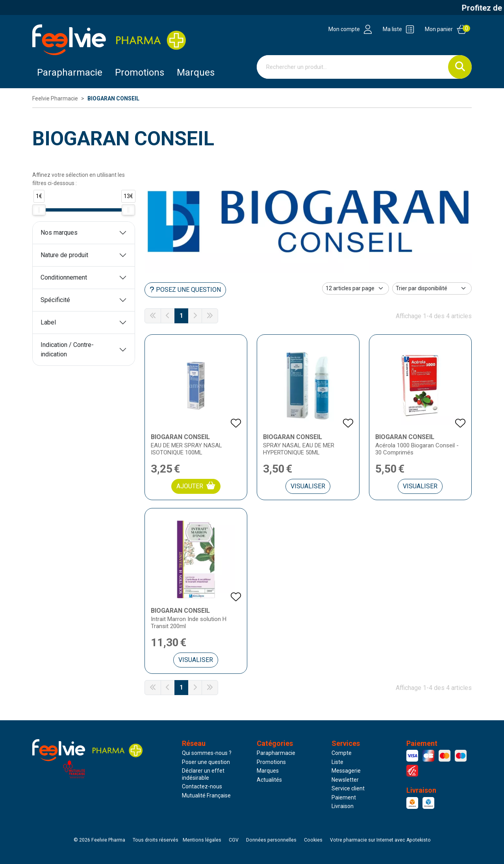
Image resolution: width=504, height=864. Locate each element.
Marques (196, 72)
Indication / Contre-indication (67, 349)
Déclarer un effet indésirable (203, 774)
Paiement (344, 797)
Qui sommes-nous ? (207, 753)
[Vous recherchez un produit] (353, 67)
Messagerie (346, 771)
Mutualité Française (206, 795)
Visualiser (308, 486)
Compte (342, 753)
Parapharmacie (70, 72)
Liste (337, 762)
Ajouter (196, 486)
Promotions (271, 762)
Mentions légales (202, 840)
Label (48, 322)
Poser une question (206, 762)
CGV (234, 840)
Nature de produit (64, 255)
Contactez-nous (202, 786)
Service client (348, 788)
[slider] (39, 210)
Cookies (313, 840)
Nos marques (59, 233)
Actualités (269, 780)
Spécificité (55, 300)
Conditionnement (64, 277)
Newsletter (345, 780)
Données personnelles (271, 840)
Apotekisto (380, 840)
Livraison (343, 806)
